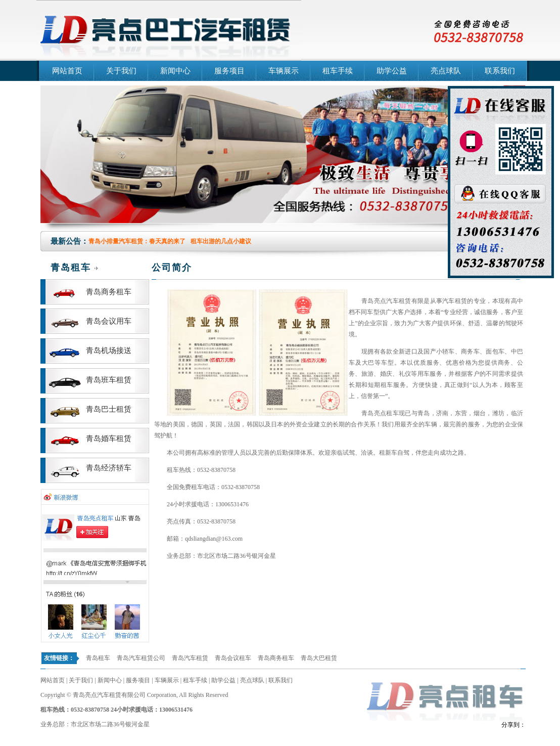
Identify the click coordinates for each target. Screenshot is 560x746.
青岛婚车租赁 (109, 438)
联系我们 (500, 71)
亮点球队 (446, 71)
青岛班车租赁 (109, 380)
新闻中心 (175, 71)
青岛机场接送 (109, 350)
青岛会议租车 (233, 658)
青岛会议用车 (109, 321)
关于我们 (121, 71)
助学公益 (392, 71)
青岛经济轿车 (109, 468)
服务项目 (229, 71)
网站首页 (67, 71)
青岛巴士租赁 (109, 409)
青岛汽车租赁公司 (192, 4)
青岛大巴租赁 (319, 658)
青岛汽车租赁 (190, 658)
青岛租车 (98, 658)
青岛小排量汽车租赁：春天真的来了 (137, 241)
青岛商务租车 (109, 292)
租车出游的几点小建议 (221, 241)
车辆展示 (284, 71)
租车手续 (338, 71)
